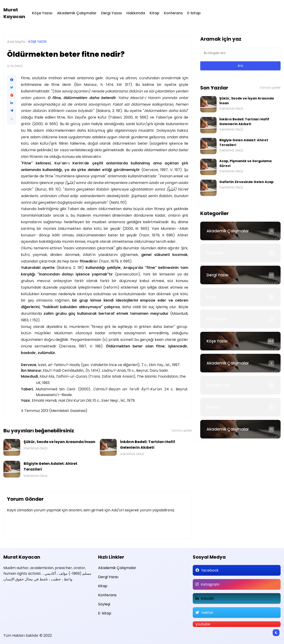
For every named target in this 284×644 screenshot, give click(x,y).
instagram (210, 584)
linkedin (208, 598)
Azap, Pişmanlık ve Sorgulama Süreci (245, 163)
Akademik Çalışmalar (77, 13)
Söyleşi (213, 407)
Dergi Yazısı (111, 13)
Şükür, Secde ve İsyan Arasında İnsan (59, 442)
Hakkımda (136, 13)
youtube (203, 624)
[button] (12, 119)
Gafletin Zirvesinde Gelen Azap (246, 182)
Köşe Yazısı (42, 13)
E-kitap (194, 13)
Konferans (173, 13)
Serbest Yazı (218, 385)
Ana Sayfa (16, 42)
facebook (210, 570)
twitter (207, 613)
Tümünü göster (181, 431)
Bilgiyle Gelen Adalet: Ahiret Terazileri (51, 466)
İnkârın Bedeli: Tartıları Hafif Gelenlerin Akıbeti (148, 445)
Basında (215, 253)
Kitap (154, 13)
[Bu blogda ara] (240, 53)
